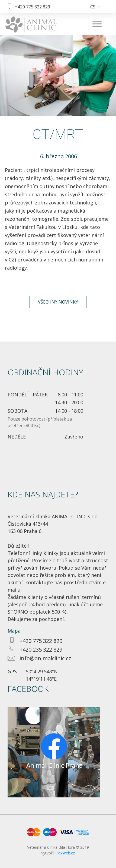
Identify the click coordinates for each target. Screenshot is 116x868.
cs (95, 7)
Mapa (14, 631)
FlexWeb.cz (65, 853)
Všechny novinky (58, 302)
